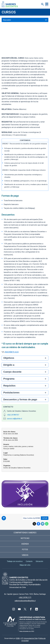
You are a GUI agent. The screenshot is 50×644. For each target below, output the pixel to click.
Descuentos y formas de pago (20, 399)
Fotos (25, 549)
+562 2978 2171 (25, 597)
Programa (9, 379)
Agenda (25, 544)
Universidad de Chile (31, 638)
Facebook (38, 524)
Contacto (29, 561)
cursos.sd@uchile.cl (14, 419)
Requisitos (9, 386)
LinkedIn (43, 524)
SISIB (18, 638)
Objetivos (9, 358)
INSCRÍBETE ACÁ (12, 352)
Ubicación (39, 561)
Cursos (9, 12)
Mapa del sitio (25, 565)
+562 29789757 (13, 415)
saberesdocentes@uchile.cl (25, 601)
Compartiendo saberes (25, 533)
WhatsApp (47, 524)
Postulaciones (11, 393)
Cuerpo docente (12, 372)
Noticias (25, 538)
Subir (4, 518)
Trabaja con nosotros (15, 561)
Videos (25, 555)
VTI (22, 638)
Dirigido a (9, 365)
